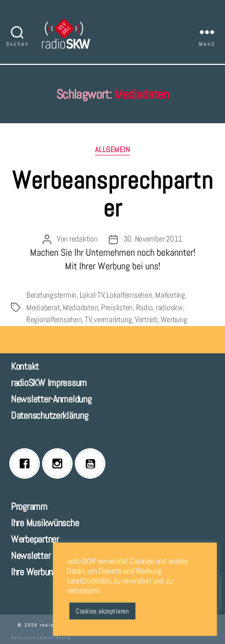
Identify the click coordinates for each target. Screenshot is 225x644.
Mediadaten (80, 307)
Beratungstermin (51, 295)
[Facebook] (27, 464)
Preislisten (117, 307)
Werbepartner (35, 539)
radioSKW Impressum (49, 383)
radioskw (169, 307)
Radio (144, 307)
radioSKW (52, 625)
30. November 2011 (153, 239)
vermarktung (113, 319)
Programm (29, 506)
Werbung (174, 319)
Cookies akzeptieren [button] (102, 611)
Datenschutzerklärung (50, 415)
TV (88, 319)
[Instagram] (60, 464)
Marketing (170, 295)
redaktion (84, 239)
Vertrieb (146, 319)
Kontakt (25, 366)
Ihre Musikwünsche (45, 523)
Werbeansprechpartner (112, 194)
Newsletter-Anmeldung (51, 399)
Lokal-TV (92, 295)
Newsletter (31, 555)
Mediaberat (43, 307)
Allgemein (113, 150)
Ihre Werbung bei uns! (49, 572)
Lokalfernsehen (129, 295)
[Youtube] (93, 464)
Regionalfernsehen (54, 319)
